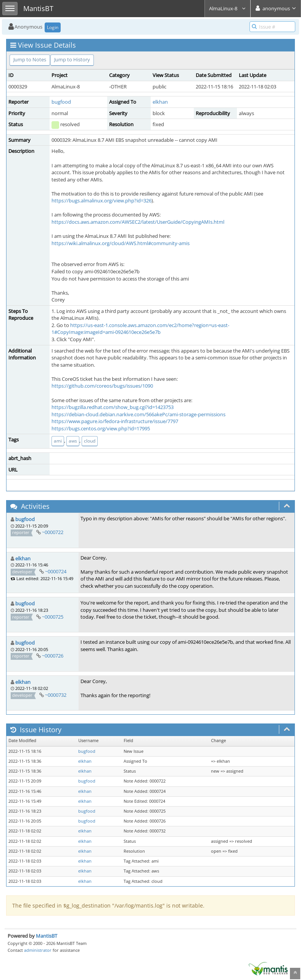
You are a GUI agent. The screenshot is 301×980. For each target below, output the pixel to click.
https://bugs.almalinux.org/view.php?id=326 (101, 200)
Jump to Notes (30, 59)
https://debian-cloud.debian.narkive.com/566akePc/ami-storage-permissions (138, 414)
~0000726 (53, 656)
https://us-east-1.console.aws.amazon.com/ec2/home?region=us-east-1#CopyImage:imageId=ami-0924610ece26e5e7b (140, 329)
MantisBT (47, 936)
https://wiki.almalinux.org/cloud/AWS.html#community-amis (121, 243)
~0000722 (53, 532)
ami (58, 441)
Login (53, 27)
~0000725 (53, 617)
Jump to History (72, 59)
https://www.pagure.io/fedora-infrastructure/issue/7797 (115, 421)
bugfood (61, 102)
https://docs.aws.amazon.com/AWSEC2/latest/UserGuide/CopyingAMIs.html (138, 222)
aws (73, 441)
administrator (38, 950)
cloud (90, 441)
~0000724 (56, 571)
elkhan (160, 102)
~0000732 (56, 695)
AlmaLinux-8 (228, 8)
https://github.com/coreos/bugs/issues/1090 (102, 386)
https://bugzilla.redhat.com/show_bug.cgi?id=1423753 (113, 407)
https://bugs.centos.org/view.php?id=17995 (101, 428)
